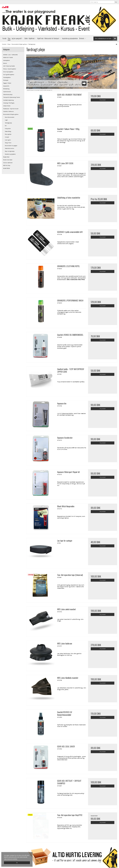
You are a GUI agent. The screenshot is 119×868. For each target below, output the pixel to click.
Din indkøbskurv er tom (106, 39)
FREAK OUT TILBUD (8, 58)
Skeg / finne (8, 143)
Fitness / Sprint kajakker (10, 69)
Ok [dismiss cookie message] (17, 863)
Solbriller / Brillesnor (8, 111)
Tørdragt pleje (8, 123)
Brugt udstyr (6, 157)
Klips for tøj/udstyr (10, 151)
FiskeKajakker (7, 77)
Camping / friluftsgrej (9, 103)
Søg (116, 2)
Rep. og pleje (8, 134)
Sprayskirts (6, 86)
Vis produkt (103, 100)
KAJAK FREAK (7, 168)
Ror (6, 126)
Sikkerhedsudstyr (8, 95)
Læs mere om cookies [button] (11, 859)
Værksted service (9, 148)
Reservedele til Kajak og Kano (11, 114)
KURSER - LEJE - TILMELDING (10, 55)
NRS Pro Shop (7, 165)
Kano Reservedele (10, 117)
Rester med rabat (8, 160)
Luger (6, 120)
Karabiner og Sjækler (10, 154)
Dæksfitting (8, 131)
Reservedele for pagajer (11, 146)
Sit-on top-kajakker (8, 72)
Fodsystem (8, 129)
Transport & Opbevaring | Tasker (12, 97)
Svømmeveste (7, 92)
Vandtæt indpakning (8, 100)
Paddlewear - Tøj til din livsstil (11, 109)
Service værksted (8, 163)
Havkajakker (7, 60)
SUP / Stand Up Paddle (9, 66)
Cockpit (7, 137)
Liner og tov (8, 140)
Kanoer (5, 63)
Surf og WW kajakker (9, 75)
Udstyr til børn (7, 106)
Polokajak (6, 80)
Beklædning (6, 89)
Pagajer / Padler (7, 83)
